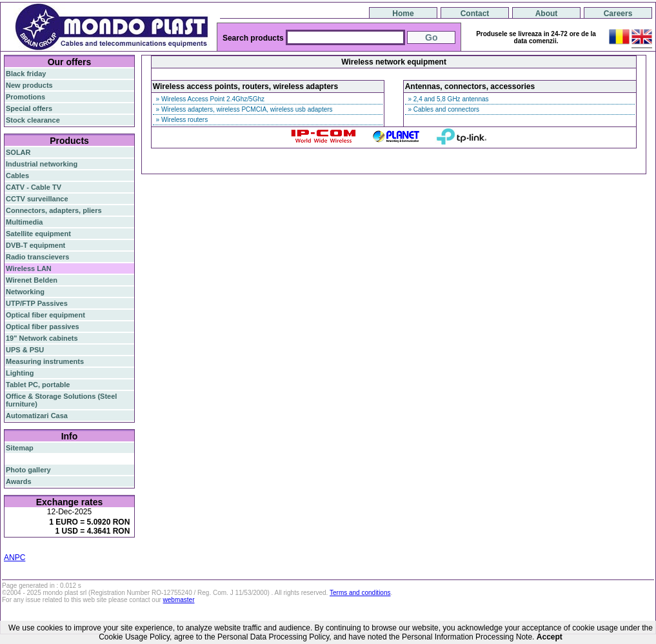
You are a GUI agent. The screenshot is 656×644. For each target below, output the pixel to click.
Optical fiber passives (43, 327)
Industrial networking (42, 164)
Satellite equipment (38, 234)
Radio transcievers (37, 257)
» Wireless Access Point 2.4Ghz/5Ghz (209, 99)
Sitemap (20, 448)
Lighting (20, 373)
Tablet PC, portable (38, 385)
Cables (17, 176)
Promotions (25, 97)
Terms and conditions (360, 593)
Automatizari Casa (37, 416)
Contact (475, 14)
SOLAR (18, 152)
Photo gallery (28, 470)
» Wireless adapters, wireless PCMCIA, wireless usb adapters (244, 109)
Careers (618, 14)
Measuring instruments (45, 361)
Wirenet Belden (32, 280)
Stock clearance (33, 120)
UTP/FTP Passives (37, 303)
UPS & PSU (25, 350)
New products (29, 85)
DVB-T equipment (35, 245)
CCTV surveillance (37, 199)
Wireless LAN (29, 268)
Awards (19, 481)
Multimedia (24, 222)
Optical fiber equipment (45, 315)
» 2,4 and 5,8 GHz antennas (448, 99)
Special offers (29, 108)
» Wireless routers (181, 120)
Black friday (26, 74)
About (547, 14)
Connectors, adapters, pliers (54, 210)
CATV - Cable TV (34, 187)
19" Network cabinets (42, 338)
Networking (25, 292)
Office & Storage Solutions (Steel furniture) (61, 400)
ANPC (15, 558)
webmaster (179, 600)
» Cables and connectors (443, 109)
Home (403, 14)
